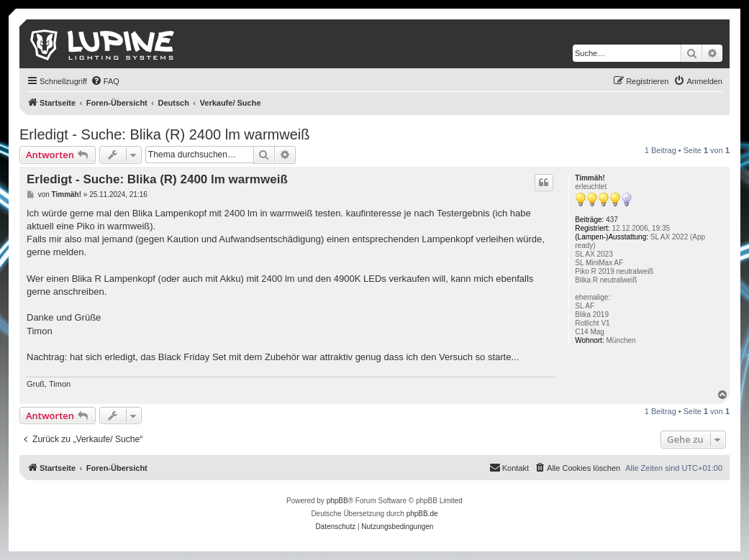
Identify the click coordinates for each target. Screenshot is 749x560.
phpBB (337, 501)
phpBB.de (422, 514)
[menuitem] (105, 81)
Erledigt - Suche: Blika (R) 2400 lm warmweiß (164, 134)
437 (612, 220)
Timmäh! (590, 178)
